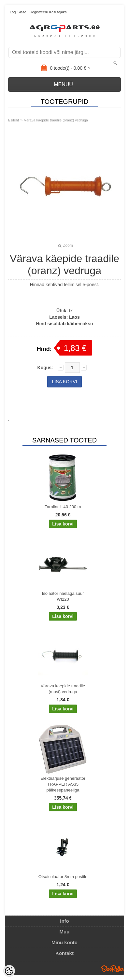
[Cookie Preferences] (9, 971)
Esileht (14, 120)
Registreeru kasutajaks (48, 12)
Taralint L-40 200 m (63, 507)
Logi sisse (18, 12)
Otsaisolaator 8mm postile (63, 877)
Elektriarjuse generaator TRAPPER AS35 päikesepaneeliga (63, 784)
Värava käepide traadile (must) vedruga (63, 689)
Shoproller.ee (113, 969)
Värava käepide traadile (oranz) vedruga (56, 120)
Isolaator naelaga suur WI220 (63, 596)
